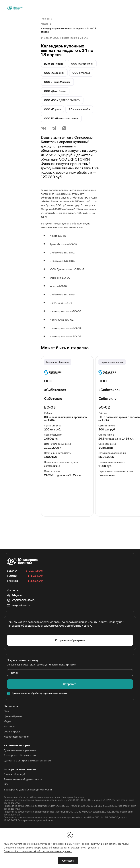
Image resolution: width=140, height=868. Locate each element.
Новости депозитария (16, 737)
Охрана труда (12, 732)
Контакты (9, 726)
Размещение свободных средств (23, 779)
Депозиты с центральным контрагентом (27, 761)
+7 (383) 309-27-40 (23, 600)
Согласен (68, 861)
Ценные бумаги (13, 716)
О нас (7, 711)
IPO (6, 784)
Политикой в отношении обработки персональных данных (38, 851)
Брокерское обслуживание (20, 755)
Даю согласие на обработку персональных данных (39, 693)
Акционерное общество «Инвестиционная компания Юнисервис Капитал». (44, 797)
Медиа (8, 721)
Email (15, 673)
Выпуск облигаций (14, 774)
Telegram (17, 595)
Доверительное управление (20, 750)
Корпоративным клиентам (20, 769)
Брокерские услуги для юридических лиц (28, 790)
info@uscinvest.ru (21, 606)
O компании (11, 706)
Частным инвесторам (17, 745)
